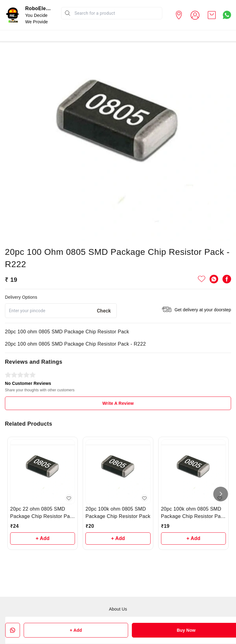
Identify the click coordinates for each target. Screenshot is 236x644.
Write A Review (118, 403)
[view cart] (212, 15)
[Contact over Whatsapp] (227, 15)
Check (104, 311)
